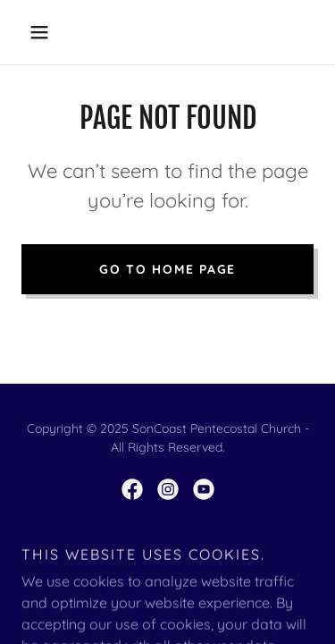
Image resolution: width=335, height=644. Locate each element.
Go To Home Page (167, 269)
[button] (43, 32)
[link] (132, 489)
